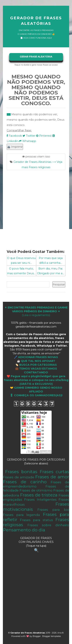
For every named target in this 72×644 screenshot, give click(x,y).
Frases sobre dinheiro (48, 525)
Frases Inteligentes (40, 500)
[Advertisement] (36, 207)
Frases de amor (52, 477)
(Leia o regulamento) (36, 311)
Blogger (37, 636)
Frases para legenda (21, 515)
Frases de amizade (19, 477)
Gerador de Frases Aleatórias (36, 21)
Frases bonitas (21, 472)
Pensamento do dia (24, 530)
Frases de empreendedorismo (36, 484)
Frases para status (36, 520)
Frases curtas (54, 472)
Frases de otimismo (36, 490)
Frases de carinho (25, 482)
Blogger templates (52, 636)
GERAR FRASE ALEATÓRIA (36, 57)
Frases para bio (53, 510)
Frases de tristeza (39, 495)
